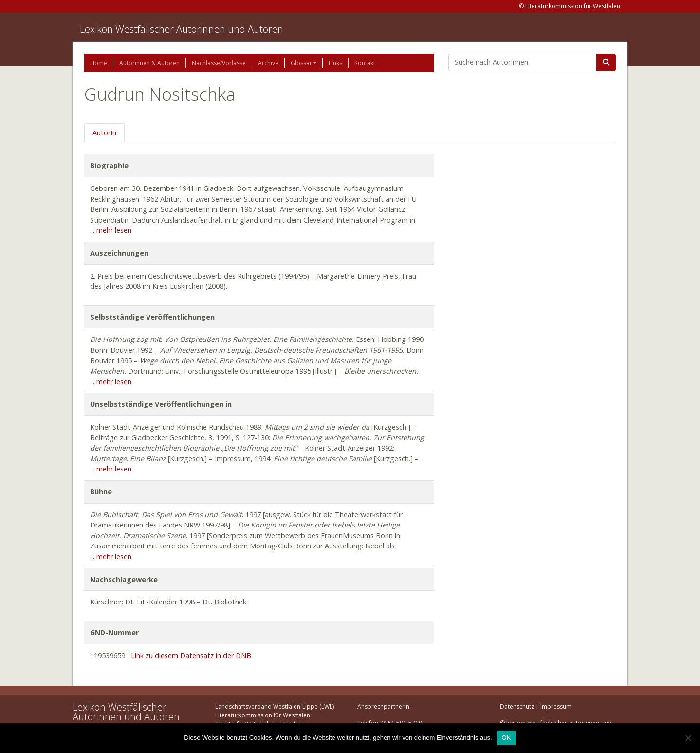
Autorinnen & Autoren (149, 63)
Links (335, 63)
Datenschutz (517, 706)
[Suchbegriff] (523, 62)
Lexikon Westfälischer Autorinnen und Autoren (182, 29)
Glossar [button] (301, 63)
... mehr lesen (111, 230)
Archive (268, 63)
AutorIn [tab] (104, 133)
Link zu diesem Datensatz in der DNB (191, 655)
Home (99, 63)
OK (507, 738)
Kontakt (365, 63)
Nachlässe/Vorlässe (219, 63)
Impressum (556, 706)
